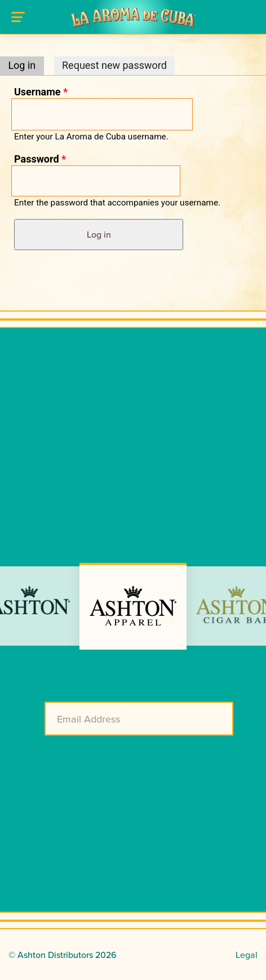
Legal (247, 955)
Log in (26, 65)
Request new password (114, 65)
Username (41, 92)
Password (40, 159)
